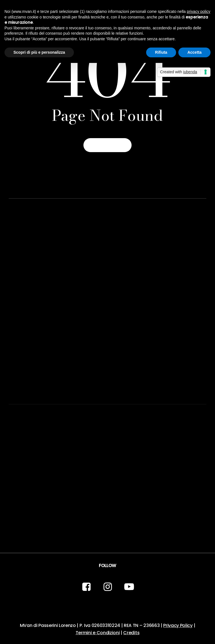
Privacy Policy (178, 625)
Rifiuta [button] (161, 52)
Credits (131, 633)
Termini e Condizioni (98, 633)
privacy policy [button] (198, 11)
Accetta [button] (194, 52)
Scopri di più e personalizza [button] (39, 52)
